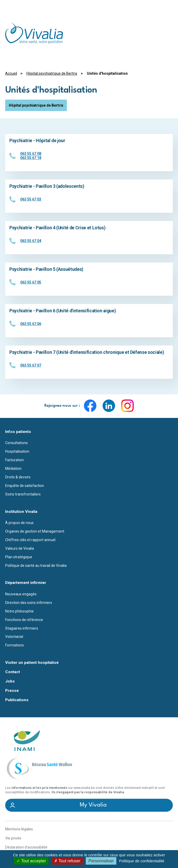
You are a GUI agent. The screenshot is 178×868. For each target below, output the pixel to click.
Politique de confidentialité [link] (141, 861)
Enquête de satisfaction (25, 486)
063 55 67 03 (31, 199)
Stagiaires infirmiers (22, 628)
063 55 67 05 (31, 282)
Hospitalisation (17, 451)
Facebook (90, 406)
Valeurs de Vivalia (20, 548)
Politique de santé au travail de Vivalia (36, 566)
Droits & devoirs (18, 477)
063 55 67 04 (31, 241)
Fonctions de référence (24, 620)
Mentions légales (19, 829)
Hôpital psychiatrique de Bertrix (52, 73)
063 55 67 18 (31, 158)
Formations (15, 645)
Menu (170, 6)
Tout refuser (67, 861)
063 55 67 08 (31, 154)
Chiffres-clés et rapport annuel (30, 540)
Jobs (10, 681)
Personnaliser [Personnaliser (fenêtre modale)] (101, 861)
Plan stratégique (19, 557)
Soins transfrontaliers (23, 494)
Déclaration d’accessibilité (26, 847)
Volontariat (14, 637)
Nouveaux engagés (21, 594)
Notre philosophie (19, 611)
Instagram (127, 406)
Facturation (15, 460)
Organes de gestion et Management (35, 531)
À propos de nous (19, 523)
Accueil (11, 73)
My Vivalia (93, 805)
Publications (17, 700)
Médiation (13, 469)
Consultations (16, 443)
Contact (13, 672)
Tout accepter (31, 861)
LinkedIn (109, 406)
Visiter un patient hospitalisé (32, 663)
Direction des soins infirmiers (29, 603)
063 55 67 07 (31, 365)
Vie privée (13, 838)
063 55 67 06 (31, 324)
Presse (12, 691)
